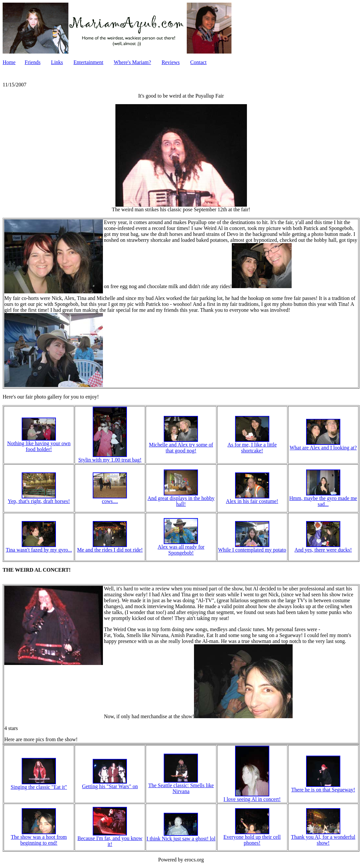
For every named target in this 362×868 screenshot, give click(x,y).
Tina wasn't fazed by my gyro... (39, 548)
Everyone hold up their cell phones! (252, 838)
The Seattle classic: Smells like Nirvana (181, 786)
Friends (33, 62)
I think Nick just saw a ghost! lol (181, 836)
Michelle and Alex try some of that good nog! (181, 445)
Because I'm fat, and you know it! (110, 839)
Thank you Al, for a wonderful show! (323, 838)
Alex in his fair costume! (252, 499)
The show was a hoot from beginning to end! (39, 838)
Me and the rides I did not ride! (110, 548)
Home (9, 62)
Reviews (170, 62)
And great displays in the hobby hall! (181, 499)
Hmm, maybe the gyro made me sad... (323, 499)
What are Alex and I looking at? (323, 445)
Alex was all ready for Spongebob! (181, 548)
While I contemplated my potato (252, 548)
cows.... (110, 499)
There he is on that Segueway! (323, 787)
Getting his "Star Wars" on (110, 784)
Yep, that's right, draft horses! (39, 499)
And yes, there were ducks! (323, 548)
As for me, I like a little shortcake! (252, 445)
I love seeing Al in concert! (252, 797)
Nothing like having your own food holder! (39, 444)
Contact (199, 62)
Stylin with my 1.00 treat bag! (110, 457)
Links (57, 62)
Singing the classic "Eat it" (39, 785)
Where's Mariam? (133, 62)
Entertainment (89, 62)
